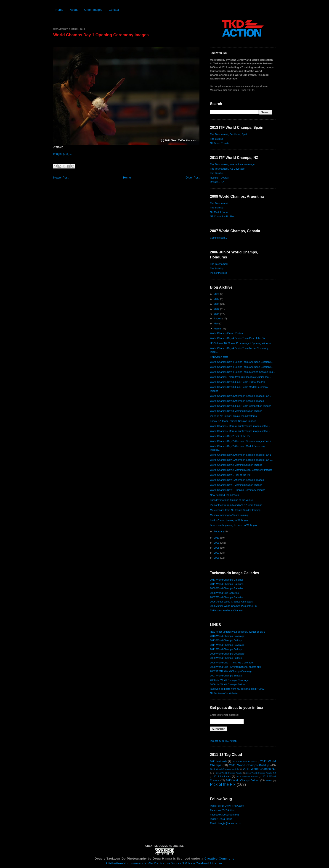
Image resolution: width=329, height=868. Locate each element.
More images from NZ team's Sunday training (235, 510)
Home (59, 10)
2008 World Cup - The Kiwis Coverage (231, 663)
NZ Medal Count (219, 212)
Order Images (93, 10)
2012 (217, 309)
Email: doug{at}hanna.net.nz (226, 823)
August (218, 318)
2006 (217, 558)
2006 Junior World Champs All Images (231, 602)
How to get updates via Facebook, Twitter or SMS (237, 632)
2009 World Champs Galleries (227, 588)
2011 (217, 314)
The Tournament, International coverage (232, 164)
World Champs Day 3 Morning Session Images (236, 411)
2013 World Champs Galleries (227, 580)
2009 (217, 543)
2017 (217, 299)
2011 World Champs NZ (259, 769)
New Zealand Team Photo (224, 495)
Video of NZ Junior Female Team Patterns (233, 416)
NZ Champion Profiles (222, 216)
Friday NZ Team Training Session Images (233, 421)
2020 (217, 294)
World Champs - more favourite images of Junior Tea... (240, 377)
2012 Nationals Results (247, 777)
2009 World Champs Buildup (226, 658)
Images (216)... (62, 154)
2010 (217, 538)
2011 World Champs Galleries (227, 584)
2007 (217, 553)
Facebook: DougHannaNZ (225, 815)
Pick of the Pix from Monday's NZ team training (236, 505)
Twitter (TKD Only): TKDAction (227, 806)
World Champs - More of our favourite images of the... (240, 426)
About (74, 10)
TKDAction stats (219, 357)
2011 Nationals (218, 761)
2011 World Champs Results (229, 773)
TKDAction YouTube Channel (226, 610)
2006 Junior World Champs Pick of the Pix (233, 606)
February (219, 531)
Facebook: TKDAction (222, 810)
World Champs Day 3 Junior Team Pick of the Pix (237, 382)
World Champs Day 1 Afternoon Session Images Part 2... (242, 460)
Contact (114, 10)
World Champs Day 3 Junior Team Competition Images (241, 406)
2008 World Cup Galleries (224, 593)
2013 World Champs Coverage (227, 636)
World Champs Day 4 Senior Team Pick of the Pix (238, 338)
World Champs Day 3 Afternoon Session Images (237, 401)
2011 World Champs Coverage (227, 645)
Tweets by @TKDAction (223, 741)
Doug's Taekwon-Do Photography (121, 859)
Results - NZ (217, 182)
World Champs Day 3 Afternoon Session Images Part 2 (241, 396)
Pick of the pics (218, 273)
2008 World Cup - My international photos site (235, 667)
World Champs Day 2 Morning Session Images (236, 465)
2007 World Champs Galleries (227, 597)
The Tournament (219, 203)
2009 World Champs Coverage (227, 654)
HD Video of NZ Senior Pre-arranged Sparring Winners (241, 343)
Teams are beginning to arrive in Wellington (234, 525)
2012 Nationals (222, 776)
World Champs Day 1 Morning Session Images (236, 485)
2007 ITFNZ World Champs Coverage (231, 671)
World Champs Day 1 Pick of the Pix (230, 475)
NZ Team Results (220, 143)
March (218, 329)
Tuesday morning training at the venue (231, 500)
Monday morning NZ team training (229, 515)
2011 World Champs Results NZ (261, 773)
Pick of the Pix (223, 784)
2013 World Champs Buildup (226, 640)
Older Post (192, 178)
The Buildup (217, 139)
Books (269, 780)
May (217, 324)
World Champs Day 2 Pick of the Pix (230, 436)
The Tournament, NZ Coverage (227, 169)
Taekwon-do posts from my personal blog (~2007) (238, 689)
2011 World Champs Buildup (226, 649)
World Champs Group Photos (226, 333)
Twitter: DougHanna (221, 819)
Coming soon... (218, 238)
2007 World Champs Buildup (226, 676)
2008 (217, 548)
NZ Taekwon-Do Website (224, 693)
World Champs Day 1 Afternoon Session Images (237, 480)
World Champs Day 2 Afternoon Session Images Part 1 (241, 455)
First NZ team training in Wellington (230, 520)
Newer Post (61, 178)
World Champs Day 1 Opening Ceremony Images (101, 35)
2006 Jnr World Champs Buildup (228, 684)
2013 (217, 304)
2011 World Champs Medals (224, 769)
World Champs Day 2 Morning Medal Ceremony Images (241, 470)
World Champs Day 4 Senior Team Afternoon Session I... (242, 362)
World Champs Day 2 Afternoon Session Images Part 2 (241, 441)
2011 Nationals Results (244, 761)
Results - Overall (219, 178)
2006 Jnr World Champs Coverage (229, 680)
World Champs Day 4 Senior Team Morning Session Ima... (243, 372)
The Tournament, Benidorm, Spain (229, 134)
